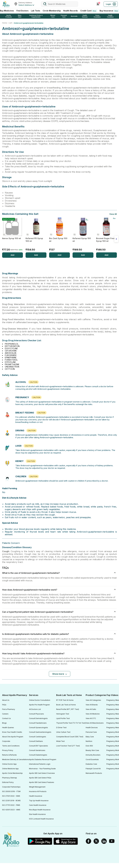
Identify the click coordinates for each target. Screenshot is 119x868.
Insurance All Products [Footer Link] (38, 791)
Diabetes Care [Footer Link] (91, 764)
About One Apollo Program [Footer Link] (13, 737)
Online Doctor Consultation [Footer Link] (40, 700)
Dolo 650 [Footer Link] (89, 746)
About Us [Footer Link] (6, 700)
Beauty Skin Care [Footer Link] (92, 750)
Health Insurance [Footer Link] (36, 796)
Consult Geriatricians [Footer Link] (37, 750)
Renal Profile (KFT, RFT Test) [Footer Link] (68, 709)
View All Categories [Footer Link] (93, 700)
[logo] (11, 840)
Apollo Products (9, 16)
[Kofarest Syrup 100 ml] (83, 235)
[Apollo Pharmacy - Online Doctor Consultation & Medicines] (6, 4)
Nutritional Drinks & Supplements (36, 16)
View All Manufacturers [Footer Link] (95, 723)
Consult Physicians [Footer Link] (36, 714)
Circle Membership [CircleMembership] (52, 11)
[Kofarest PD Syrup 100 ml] (36, 235)
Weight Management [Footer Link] (37, 787)
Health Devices (85, 16)
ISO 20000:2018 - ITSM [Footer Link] (11, 791)
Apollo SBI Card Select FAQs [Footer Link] (40, 778)
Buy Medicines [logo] (7, 11)
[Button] (60, 674)
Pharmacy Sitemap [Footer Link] (10, 778)
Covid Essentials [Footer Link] (92, 759)
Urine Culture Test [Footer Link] (63, 732)
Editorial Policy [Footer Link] (8, 782)
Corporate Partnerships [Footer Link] (11, 787)
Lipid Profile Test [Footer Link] (63, 718)
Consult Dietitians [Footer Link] (36, 741)
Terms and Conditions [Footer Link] (11, 746)
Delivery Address (25, 3)
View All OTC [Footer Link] (91, 718)
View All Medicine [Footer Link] (93, 714)
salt (11, 23)
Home (5, 23)
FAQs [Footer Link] (4, 705)
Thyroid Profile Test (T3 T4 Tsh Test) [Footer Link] (71, 723)
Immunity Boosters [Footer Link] (93, 755)
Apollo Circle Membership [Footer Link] (12, 773)
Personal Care (64, 16)
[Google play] (40, 841)
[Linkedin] (104, 841)
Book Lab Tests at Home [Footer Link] (66, 705)
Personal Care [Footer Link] (91, 732)
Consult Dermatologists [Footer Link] (38, 718)
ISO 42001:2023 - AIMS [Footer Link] (11, 810)
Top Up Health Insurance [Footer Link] (39, 801)
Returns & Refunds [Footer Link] (9, 755)
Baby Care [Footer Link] (90, 737)
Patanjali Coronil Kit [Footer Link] (93, 769)
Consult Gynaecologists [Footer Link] (38, 728)
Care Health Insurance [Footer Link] (38, 805)
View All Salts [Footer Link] (91, 709)
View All (113, 214)
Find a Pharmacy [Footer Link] (9, 709)
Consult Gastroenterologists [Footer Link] (40, 732)
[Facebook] (88, 841)
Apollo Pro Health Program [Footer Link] (39, 705)
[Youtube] (112, 841)
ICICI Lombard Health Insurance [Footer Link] (41, 819)
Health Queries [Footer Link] (8, 728)
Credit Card (89, 11)
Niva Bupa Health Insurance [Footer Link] (40, 810)
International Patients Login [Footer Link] (40, 764)
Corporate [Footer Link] (6, 741)
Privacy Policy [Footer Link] (8, 750)
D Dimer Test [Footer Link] (61, 728)
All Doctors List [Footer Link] (35, 709)
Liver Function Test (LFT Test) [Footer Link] (68, 746)
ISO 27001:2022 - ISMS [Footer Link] (11, 796)
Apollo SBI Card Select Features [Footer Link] (42, 782)
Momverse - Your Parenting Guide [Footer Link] (42, 769)
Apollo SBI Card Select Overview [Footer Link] (42, 773)
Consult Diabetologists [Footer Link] (38, 755)
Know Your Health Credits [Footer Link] (12, 732)
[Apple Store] (66, 841)
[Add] (13, 255)
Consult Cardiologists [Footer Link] (38, 737)
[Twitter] (96, 841)
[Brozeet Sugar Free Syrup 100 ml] (106, 235)
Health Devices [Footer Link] (92, 728)
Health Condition (110, 16)
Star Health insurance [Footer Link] (37, 814)
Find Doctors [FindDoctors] (22, 11)
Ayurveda (74, 16)
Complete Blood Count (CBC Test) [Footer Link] (70, 737)
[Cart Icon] (98, 4)
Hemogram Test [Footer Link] (63, 714)
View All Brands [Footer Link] (92, 705)
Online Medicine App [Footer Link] (10, 769)
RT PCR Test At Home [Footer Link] (65, 700)
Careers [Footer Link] (5, 714)
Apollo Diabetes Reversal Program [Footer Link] (43, 759)
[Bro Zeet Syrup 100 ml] (60, 235)
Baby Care (20, 16)
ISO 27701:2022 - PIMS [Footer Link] (11, 805)
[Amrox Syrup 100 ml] (13, 235)
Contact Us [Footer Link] (6, 718)
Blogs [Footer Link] (4, 723)
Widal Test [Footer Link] (60, 741)
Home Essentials (97, 16)
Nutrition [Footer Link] (89, 741)
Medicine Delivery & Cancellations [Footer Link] (16, 759)
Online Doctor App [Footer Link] (9, 764)
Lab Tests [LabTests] (36, 11)
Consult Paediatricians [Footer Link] (38, 723)
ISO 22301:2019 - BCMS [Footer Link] (11, 801)
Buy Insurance (109, 11)
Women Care (53, 16)
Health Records (70, 11)
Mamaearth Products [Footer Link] (94, 773)
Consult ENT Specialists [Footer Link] (38, 746)
